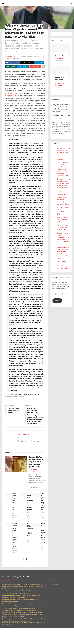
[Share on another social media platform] (43, 66)
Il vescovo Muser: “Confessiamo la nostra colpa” (62, 220)
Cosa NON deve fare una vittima (31, 595)
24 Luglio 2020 (28, 540)
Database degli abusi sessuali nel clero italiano (60, 79)
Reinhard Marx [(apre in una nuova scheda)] (13, 93)
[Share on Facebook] (13, 63)
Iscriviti (57, 301)
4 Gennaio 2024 (59, 60)
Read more (35, 488)
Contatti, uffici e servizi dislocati (11, 595)
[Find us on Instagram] (56, 585)
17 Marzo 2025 (59, 88)
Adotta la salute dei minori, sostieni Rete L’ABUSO (16, 591)
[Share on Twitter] (27, 63)
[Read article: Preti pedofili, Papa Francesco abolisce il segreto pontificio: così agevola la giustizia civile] (16, 464)
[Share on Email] (35, 66)
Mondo (9, 8)
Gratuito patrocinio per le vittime (11, 600)
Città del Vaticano (18, 8)
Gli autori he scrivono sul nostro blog (13, 589)
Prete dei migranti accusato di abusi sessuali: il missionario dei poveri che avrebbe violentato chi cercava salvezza (63, 169)
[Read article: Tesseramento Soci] (61, 50)
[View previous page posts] (23, 559)
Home (4, 8)
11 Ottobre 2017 (42, 518)
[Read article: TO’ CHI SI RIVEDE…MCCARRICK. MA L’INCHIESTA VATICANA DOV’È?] (22, 525)
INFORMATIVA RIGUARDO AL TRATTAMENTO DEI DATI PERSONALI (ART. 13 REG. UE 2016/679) (24, 624)
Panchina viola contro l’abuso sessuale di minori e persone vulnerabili (22, 604)
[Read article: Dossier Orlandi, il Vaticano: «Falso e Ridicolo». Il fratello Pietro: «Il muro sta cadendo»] (8, 525)
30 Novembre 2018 (29, 518)
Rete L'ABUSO (11, 56)
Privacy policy (39, 619)
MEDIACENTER (40, 587)
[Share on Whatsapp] (11, 66)
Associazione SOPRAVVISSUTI (11, 585)
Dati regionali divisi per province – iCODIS (31, 615)
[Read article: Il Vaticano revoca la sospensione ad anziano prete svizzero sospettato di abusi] (22, 495)
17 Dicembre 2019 (34, 472)
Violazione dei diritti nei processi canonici (14, 613)
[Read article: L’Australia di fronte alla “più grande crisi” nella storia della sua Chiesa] (37, 495)
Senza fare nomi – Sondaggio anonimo (13, 606)
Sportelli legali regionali (10, 608)
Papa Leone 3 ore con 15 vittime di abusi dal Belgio (62, 227)
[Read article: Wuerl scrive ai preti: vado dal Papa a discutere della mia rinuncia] (8, 495)
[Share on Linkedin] (39, 63)
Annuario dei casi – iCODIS (10, 615)
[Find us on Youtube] (59, 585)
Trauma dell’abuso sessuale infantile (26, 611)
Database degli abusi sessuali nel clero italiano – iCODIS (18, 619)
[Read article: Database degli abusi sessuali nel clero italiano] (61, 72)
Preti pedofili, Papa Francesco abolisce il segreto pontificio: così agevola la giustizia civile (37, 462)
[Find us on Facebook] (51, 585)
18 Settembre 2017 (15, 551)
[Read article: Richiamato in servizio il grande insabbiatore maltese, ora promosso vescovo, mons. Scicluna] (37, 525)
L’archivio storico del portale (10, 602)
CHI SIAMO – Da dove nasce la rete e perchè (15, 593)
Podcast (31, 587)
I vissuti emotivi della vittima (31, 600)
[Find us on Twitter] (53, 585)
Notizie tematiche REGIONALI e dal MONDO (14, 587)
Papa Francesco (12, 96)
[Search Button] (71, 3)
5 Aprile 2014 (42, 547)
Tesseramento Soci (61, 56)
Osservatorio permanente (35, 613)
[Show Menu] (3, 3)
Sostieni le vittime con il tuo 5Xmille (36, 606)
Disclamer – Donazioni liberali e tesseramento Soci (17, 621)
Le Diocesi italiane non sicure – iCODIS (13, 617)
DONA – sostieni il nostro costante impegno (15, 598)
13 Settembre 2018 (15, 516)
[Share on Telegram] (23, 66)
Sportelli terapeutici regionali (27, 608)
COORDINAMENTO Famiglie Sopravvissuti (34, 585)
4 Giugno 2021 (22, 56)
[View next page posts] (27, 559)
